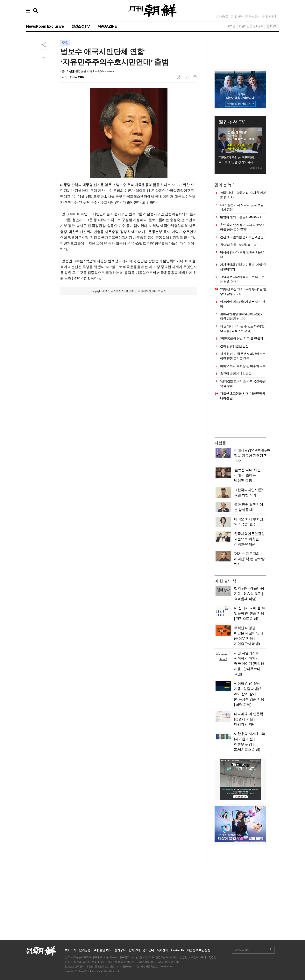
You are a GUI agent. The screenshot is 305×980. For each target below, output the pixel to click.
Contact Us (178, 950)
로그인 (231, 26)
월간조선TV (81, 26)
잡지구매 (272, 26)
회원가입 (244, 26)
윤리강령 (85, 950)
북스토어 (254, 16)
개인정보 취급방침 (199, 950)
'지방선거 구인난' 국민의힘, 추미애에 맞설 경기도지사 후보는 (237, 160)
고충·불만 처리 (102, 950)
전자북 (239, 16)
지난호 (224, 16)
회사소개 (70, 950)
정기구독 (258, 26)
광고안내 (148, 950)
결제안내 (271, 16)
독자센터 (163, 950)
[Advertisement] (240, 50)
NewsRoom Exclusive (45, 26)
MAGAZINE (107, 26)
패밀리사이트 (242, 950)
